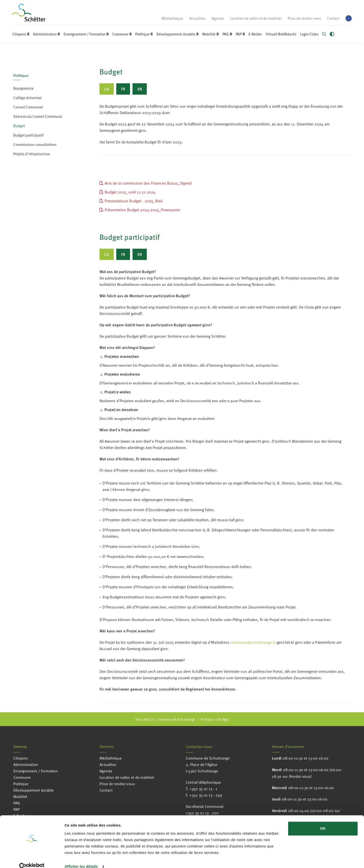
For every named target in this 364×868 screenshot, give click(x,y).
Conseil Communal (28, 107)
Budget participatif (28, 135)
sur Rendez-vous (296, 776)
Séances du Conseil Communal (38, 116)
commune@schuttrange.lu (253, 642)
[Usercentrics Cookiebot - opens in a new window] (32, 858)
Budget (19, 126)
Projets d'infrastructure (32, 154)
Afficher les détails (81, 858)
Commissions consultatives (35, 144)
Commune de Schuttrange (176, 719)
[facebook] (349, 18)
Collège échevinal (27, 98)
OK (323, 820)
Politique (21, 75)
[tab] (107, 89)
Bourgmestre (24, 88)
